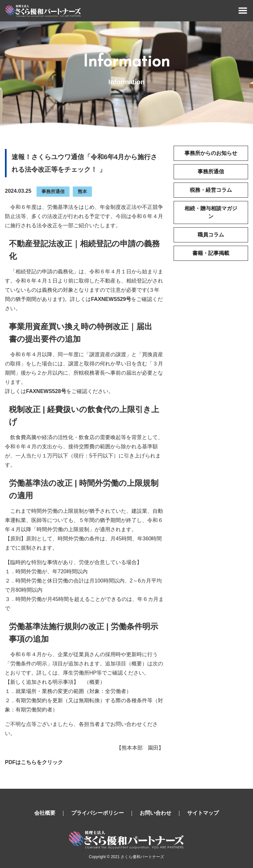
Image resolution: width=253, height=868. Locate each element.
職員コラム (211, 235)
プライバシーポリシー (98, 813)
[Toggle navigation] (243, 11)
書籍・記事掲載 (211, 253)
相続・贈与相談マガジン (211, 212)
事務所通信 (53, 191)
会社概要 (45, 813)
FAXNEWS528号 (46, 391)
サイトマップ (203, 813)
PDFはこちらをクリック (34, 762)
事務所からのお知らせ (211, 153)
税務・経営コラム (211, 190)
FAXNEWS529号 (111, 299)
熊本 (82, 191)
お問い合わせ (155, 813)
